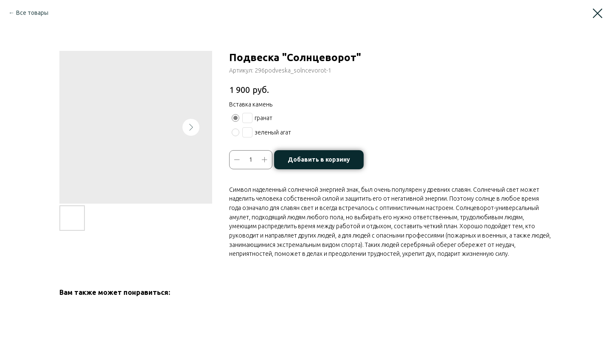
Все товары (32, 13)
